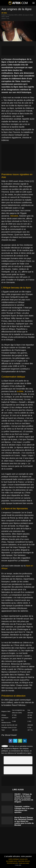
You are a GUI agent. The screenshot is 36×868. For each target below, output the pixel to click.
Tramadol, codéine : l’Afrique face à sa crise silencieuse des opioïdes (24, 809)
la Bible (20, 391)
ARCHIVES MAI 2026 (12, 863)
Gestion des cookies (24, 863)
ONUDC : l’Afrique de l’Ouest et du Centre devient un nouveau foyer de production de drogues (24, 798)
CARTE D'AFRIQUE (14, 859)
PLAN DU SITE (24, 859)
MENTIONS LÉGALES (24, 861)
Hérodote (14, 216)
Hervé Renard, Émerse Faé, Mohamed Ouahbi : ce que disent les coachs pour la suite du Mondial (24, 821)
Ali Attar (4, 13)
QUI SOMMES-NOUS (12, 861)
